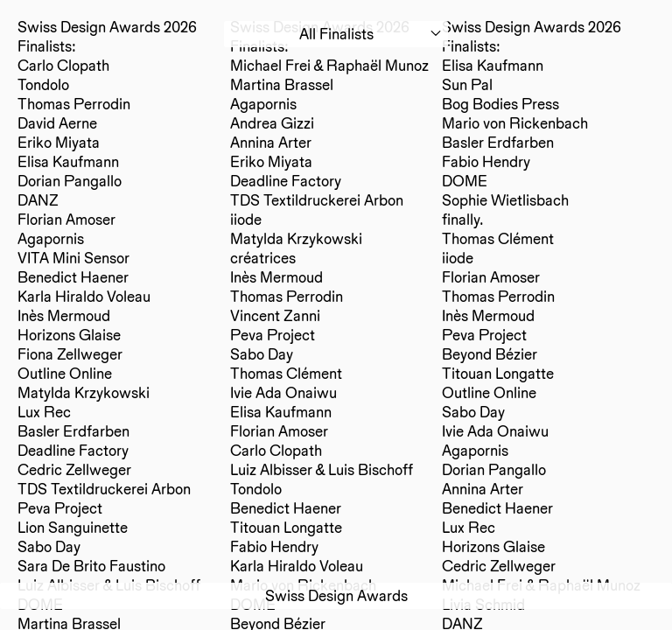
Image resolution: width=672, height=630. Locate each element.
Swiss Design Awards (336, 595)
